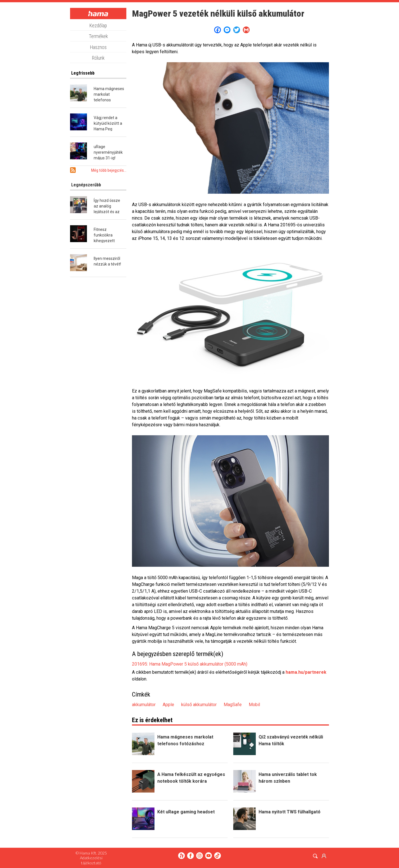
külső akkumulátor (199, 705)
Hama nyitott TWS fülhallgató (290, 812)
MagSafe (233, 705)
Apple (168, 705)
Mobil (254, 705)
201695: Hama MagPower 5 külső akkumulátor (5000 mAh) (190, 664)
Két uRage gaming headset (186, 812)
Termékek (98, 36)
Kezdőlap (98, 26)
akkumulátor (144, 705)
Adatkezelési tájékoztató (91, 860)
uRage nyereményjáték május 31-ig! (108, 152)
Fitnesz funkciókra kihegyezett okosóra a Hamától (104, 241)
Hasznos (98, 47)
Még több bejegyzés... (109, 170)
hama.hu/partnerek (306, 672)
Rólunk (98, 58)
